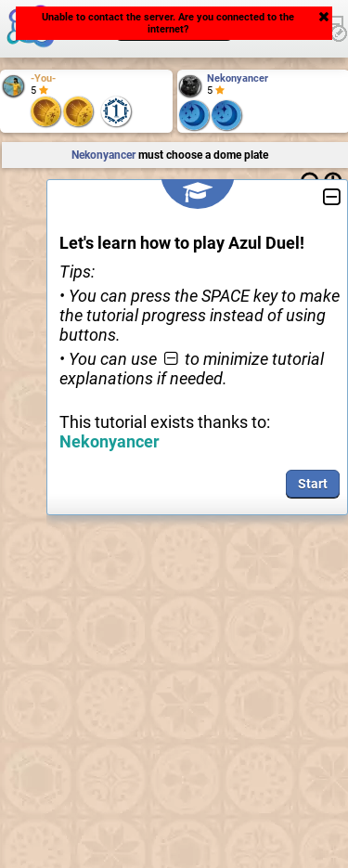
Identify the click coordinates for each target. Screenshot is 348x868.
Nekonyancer (238, 78)
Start (313, 484)
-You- (43, 78)
